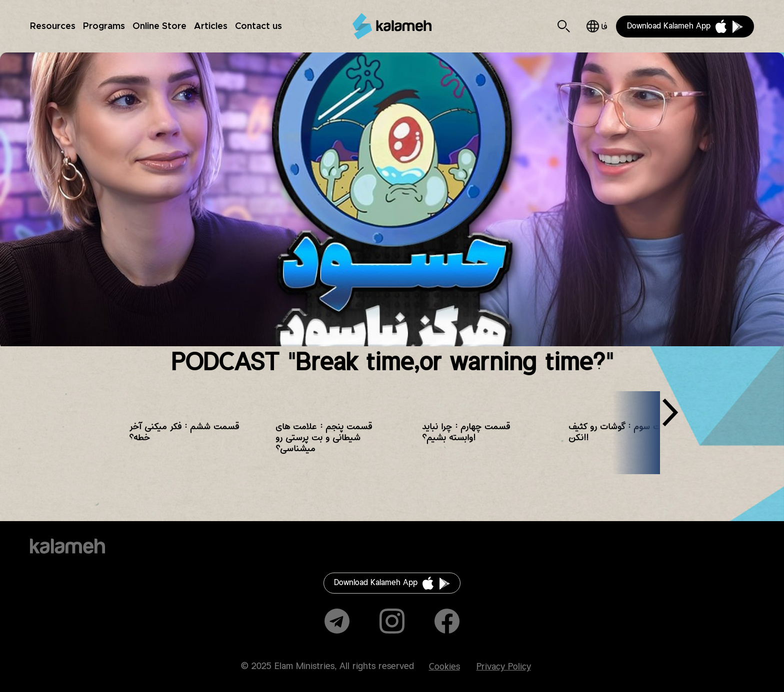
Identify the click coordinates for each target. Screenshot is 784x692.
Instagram (392, 621)
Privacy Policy (504, 667)
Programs (104, 26)
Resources (53, 26)
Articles (211, 26)
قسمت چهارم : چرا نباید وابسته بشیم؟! (466, 432)
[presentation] (670, 416)
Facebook (447, 621)
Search (564, 26)
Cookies (444, 667)
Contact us (258, 26)
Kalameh (392, 26)
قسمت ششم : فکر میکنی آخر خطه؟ (184, 432)
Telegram (337, 621)
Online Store (159, 26)
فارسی (597, 26)
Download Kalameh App (669, 26)
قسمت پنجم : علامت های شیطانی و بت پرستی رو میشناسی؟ (324, 438)
